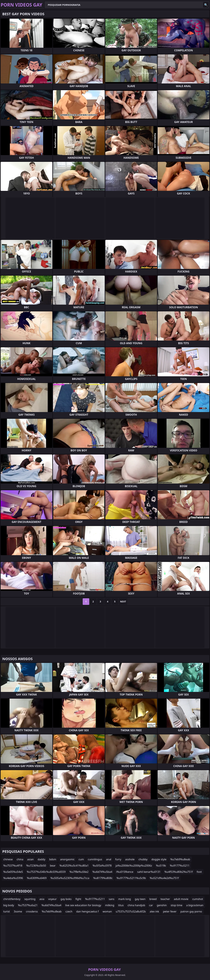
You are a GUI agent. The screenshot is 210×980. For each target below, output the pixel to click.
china (20, 859)
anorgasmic (67, 859)
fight (78, 899)
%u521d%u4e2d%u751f (164, 878)
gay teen (140, 899)
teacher (165, 899)
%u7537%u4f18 (13, 866)
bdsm (53, 859)
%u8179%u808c (103, 878)
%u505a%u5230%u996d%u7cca (70, 878)
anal (109, 859)
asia (42, 899)
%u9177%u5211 (180, 866)
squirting (30, 899)
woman (107, 911)
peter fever (170, 911)
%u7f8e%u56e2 (79, 872)
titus (121, 905)
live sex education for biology (83, 905)
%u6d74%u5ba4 (102, 872)
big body (9, 905)
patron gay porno (191, 911)
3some (18, 911)
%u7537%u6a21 (28, 905)
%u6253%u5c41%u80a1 (74, 866)
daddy (42, 859)
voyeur (52, 899)
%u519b (161, 866)
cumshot (198, 899)
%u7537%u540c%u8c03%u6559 (46, 872)
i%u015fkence (125, 872)
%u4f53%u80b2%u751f (179, 872)
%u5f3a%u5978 (102, 866)
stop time (176, 905)
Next (123, 601)
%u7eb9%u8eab (180, 859)
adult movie (181, 899)
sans (112, 899)
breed (153, 899)
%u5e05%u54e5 (13, 872)
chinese (8, 859)
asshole (130, 859)
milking (110, 905)
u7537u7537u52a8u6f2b (131, 911)
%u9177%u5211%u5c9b (131, 878)
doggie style (159, 859)
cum (81, 859)
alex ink (154, 911)
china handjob (136, 905)
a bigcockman (195, 905)
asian (31, 859)
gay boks (66, 899)
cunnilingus (95, 859)
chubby (143, 859)
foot (199, 872)
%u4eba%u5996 (13, 878)
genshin (162, 905)
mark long (125, 899)
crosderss (32, 911)
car (151, 905)
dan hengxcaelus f (88, 911)
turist (7, 911)
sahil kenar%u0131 (149, 872)
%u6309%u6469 (37, 878)
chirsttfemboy (12, 899)
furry (118, 859)
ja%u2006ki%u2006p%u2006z (134, 866)
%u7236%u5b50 (36, 866)
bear (53, 866)
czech (69, 911)
